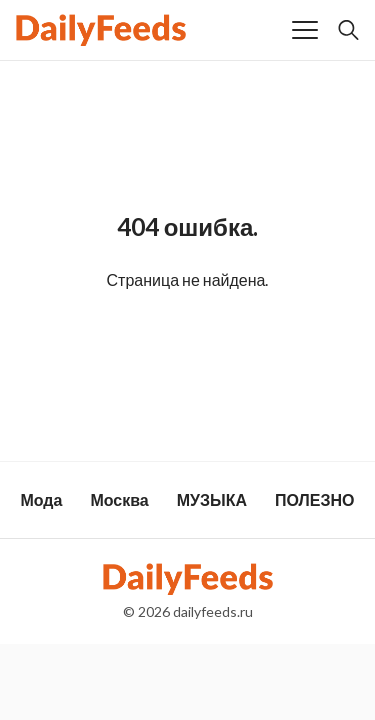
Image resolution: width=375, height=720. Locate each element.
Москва (119, 499)
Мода (41, 499)
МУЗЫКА (212, 499)
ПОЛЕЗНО (314, 499)
